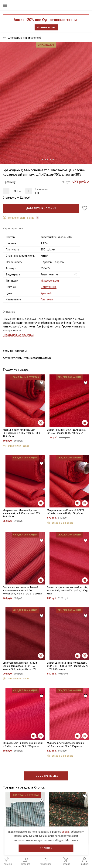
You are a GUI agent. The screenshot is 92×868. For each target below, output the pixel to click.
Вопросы (21, 351)
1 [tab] (39, 160)
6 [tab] (53, 160)
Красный (46, 293)
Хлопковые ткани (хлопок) (25, 38)
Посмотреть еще (46, 776)
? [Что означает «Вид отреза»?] (76, 275)
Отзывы (8, 351)
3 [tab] (45, 160)
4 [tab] (48, 160)
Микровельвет (50, 281)
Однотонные (49, 287)
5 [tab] (50, 160)
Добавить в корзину (41, 208)
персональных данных (28, 836)
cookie (66, 832)
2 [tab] (43, 160)
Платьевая (47, 299)
